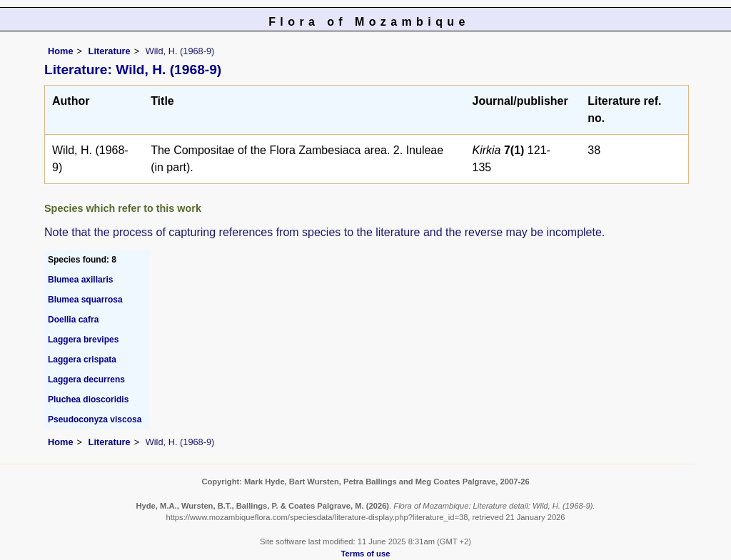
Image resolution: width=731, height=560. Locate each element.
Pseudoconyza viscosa (95, 419)
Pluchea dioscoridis (88, 399)
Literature (110, 51)
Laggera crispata (82, 360)
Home (61, 51)
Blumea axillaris (80, 280)
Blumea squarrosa (85, 300)
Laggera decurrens (86, 380)
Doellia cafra (73, 320)
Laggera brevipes (83, 340)
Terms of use (366, 554)
